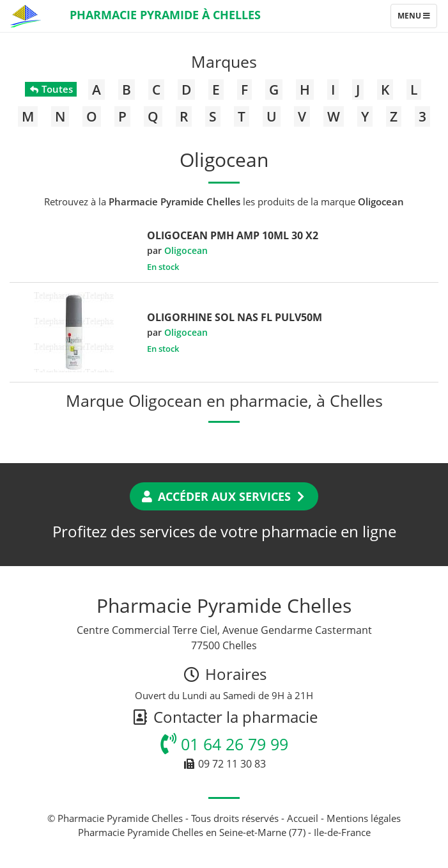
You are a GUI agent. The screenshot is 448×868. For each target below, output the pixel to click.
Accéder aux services (224, 496)
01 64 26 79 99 (224, 744)
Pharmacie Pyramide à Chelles (165, 15)
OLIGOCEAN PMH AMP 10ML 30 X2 (233, 235)
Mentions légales (364, 818)
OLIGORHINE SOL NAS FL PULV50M (235, 317)
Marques (224, 61)
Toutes (51, 89)
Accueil (303, 818)
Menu (417, 19)
